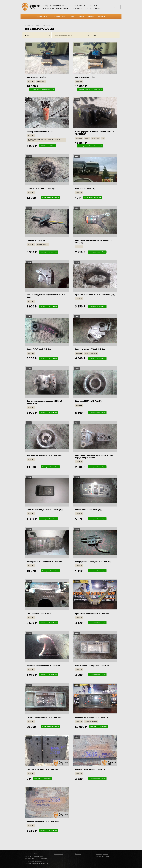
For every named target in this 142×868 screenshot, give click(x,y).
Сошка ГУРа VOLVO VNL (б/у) (39, 349)
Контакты (78, 854)
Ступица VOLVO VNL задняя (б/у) (41, 188)
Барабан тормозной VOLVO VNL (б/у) (91, 769)
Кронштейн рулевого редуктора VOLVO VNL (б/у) (46, 296)
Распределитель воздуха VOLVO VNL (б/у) (93, 562)
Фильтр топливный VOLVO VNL (40, 132)
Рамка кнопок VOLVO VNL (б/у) (89, 510)
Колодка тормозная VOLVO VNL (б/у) (43, 769)
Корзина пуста (113, 7)
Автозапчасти (29, 26)
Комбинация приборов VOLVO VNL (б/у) (44, 717)
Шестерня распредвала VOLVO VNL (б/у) (44, 455)
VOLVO (38, 26)
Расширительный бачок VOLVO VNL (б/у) (45, 562)
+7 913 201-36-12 (79, 8)
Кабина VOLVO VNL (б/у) (86, 188)
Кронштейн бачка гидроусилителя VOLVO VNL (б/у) (94, 242)
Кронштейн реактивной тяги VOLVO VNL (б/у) (95, 295)
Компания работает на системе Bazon (36, 863)
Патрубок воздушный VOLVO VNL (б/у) (43, 665)
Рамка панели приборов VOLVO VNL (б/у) (93, 665)
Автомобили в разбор (103, 856)
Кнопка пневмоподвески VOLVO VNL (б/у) (45, 510)
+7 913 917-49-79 (79, 6)
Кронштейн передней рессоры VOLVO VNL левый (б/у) (45, 402)
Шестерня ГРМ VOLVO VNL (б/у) (89, 401)
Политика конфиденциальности (34, 861)
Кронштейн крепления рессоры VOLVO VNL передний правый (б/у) (94, 456)
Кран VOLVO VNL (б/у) (36, 240)
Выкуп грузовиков (102, 854)
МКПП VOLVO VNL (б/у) (36, 77)
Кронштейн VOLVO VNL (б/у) (39, 614)
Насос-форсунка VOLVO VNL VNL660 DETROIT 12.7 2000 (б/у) (95, 133)
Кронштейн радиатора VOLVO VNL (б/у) (92, 614)
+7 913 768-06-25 (94, 6)
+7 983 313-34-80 (94, 8)
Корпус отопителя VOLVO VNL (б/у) (90, 349)
